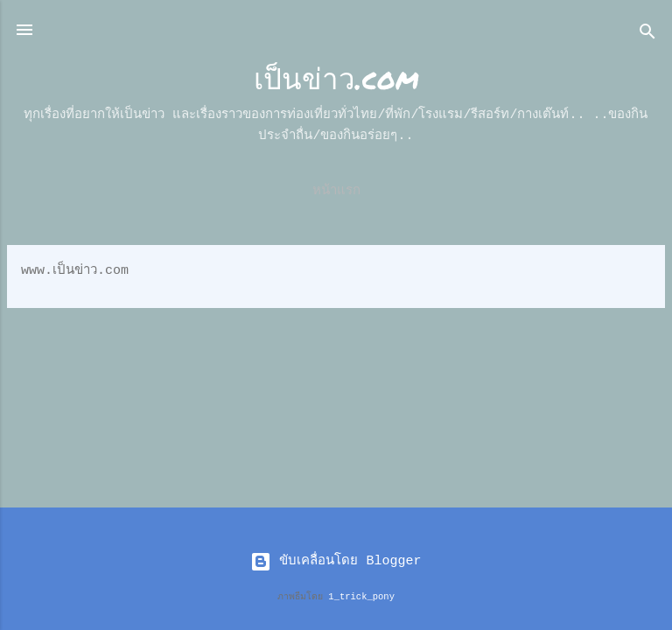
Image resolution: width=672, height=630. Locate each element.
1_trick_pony (361, 597)
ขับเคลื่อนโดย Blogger (336, 561)
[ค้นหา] (647, 35)
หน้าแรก (336, 191)
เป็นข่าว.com (336, 77)
